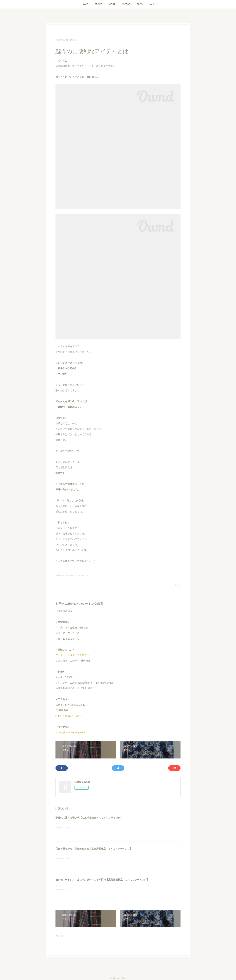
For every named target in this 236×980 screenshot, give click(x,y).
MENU (112, 4)
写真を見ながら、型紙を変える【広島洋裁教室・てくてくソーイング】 (94, 849)
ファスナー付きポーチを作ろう (72, 655)
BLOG (140, 4)
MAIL (152, 4)
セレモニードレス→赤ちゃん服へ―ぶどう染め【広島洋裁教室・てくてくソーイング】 (102, 880)
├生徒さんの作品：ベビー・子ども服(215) (72, 575)
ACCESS (126, 4)
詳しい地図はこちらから (69, 716)
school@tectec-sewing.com (70, 732)
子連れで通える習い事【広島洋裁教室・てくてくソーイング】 (89, 818)
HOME (85, 4)
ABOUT (98, 4)
